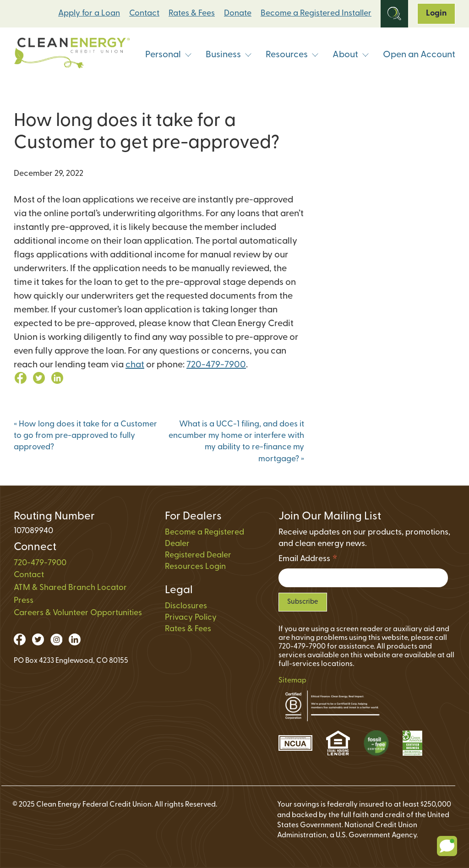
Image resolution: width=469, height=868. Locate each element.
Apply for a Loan (89, 14)
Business (229, 55)
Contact (144, 14)
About (351, 55)
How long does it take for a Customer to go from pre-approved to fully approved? (85, 436)
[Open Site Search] (394, 14)
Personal (169, 55)
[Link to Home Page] (72, 55)
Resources (292, 55)
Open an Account (419, 55)
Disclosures (186, 606)
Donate (238, 14)
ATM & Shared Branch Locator (70, 588)
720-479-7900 (216, 365)
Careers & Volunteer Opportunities (78, 613)
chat (135, 365)
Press (24, 601)
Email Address (308, 560)
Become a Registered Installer (316, 14)
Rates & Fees (192, 14)
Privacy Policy (191, 618)
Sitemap (292, 681)
